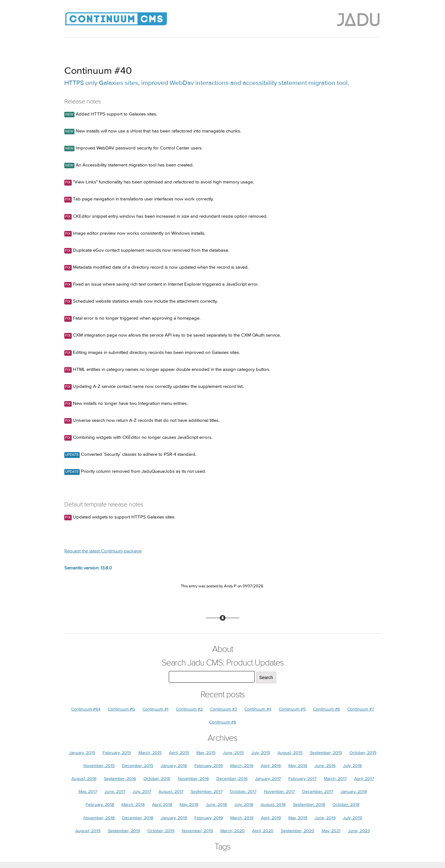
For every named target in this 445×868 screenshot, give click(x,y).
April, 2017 (364, 779)
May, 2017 (88, 792)
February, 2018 (100, 805)
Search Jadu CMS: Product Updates (223, 663)
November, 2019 (197, 831)
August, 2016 (84, 779)
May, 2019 (298, 818)
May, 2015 (206, 753)
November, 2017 (279, 792)
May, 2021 (331, 831)
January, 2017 (268, 779)
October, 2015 (363, 753)
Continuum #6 (326, 709)
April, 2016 (271, 766)
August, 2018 (273, 805)
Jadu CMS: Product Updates (126, 22)
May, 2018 (189, 805)
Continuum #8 (223, 722)
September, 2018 (309, 805)
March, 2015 (150, 753)
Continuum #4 (258, 709)
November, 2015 (99, 766)
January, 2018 (354, 792)
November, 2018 (99, 818)
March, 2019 (242, 818)
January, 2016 (174, 766)
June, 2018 (216, 805)
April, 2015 (179, 753)
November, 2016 (193, 779)
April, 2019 (271, 818)
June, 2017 (115, 792)
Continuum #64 (86, 709)
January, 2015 (82, 753)
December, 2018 (138, 818)
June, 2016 (325, 766)
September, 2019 (124, 831)
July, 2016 (352, 766)
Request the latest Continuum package (103, 551)
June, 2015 (233, 753)
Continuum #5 (292, 709)
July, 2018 (244, 805)
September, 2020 (298, 831)
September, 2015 (326, 753)
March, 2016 (242, 766)
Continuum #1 (155, 709)
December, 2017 (318, 792)
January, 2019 (174, 818)
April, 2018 (162, 805)
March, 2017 (335, 779)
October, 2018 (346, 805)
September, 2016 (120, 779)
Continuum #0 (121, 709)
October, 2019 (161, 831)
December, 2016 (232, 779)
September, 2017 (207, 792)
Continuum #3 (224, 709)
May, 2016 (298, 766)
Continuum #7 (361, 709)
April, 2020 (263, 831)
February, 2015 (117, 753)
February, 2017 (302, 779)
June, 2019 (325, 818)
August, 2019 (88, 831)
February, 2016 (209, 766)
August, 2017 (171, 792)
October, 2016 (157, 779)
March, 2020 (233, 831)
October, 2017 (243, 792)
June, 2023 (359, 831)
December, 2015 (138, 766)
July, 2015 (261, 753)
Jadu (358, 19)
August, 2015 (290, 753)
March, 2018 (133, 805)
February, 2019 (209, 818)
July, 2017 (142, 792)
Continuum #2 (189, 709)
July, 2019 (352, 818)
